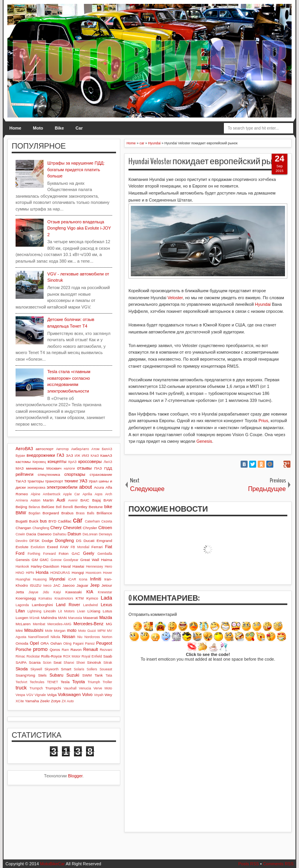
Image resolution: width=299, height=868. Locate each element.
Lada (106, 598)
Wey (108, 695)
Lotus (107, 611)
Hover (108, 573)
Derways (106, 534)
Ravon (76, 650)
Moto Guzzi (87, 631)
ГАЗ (61, 455)
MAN (62, 618)
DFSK (34, 541)
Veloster (175, 298)
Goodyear (71, 560)
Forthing (34, 554)
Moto (38, 128)
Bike (59, 128)
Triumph (94, 682)
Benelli (68, 507)
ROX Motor (72, 656)
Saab (108, 656)
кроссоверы (90, 461)
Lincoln (50, 611)
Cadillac (65, 521)
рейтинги (25, 474)
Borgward (51, 513)
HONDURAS (60, 573)
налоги (69, 468)
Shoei (81, 663)
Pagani (78, 644)
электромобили (62, 487)
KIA (90, 592)
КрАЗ (73, 462)
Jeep (95, 585)
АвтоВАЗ (24, 449)
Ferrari (97, 547)
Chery (56, 528)
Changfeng (41, 528)
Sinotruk (94, 662)
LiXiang (94, 611)
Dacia (31, 534)
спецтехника (49, 474)
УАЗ (83, 481)
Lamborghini (42, 605)
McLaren (23, 624)
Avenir (73, 500)
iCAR (72, 579)
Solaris (79, 669)
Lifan (20, 611)
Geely (89, 553)
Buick (34, 521)
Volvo (87, 694)
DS (79, 541)
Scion (47, 663)
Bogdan (34, 513)
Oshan (56, 643)
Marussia (75, 618)
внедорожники (41, 455)
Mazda (106, 617)
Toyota (79, 682)
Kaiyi (57, 592)
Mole (49, 631)
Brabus (68, 513)
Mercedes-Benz (89, 624)
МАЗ (20, 468)
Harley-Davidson (45, 566)
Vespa (20, 695)
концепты (57, 461)
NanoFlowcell (38, 637)
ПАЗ (98, 468)
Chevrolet (72, 528)
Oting (68, 644)
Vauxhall (70, 688)
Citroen (105, 528)
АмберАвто (80, 449)
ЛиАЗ (108, 462)
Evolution (38, 547)
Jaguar (83, 585)
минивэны (35, 468)
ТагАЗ (21, 481)
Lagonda (22, 605)
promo (40, 649)
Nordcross (92, 637)
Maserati (91, 618)
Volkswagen (69, 694)
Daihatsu (60, 534)
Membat (39, 624)
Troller (107, 682)
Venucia (85, 688)
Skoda (22, 669)
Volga (52, 695)
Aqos (98, 494)
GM (35, 560)
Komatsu (45, 598)
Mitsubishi (34, 630)
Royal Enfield (92, 656)
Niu (80, 637)
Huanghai (23, 579)
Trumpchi (53, 688)
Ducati (89, 541)
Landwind (91, 605)
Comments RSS (278, 864)
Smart (66, 669)
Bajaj (97, 500)
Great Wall (90, 560)
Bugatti (22, 521)
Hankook (22, 566)
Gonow (56, 560)
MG (109, 624)
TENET (52, 682)
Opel (34, 643)
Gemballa (105, 554)
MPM (101, 631)
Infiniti (96, 579)
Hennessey (95, 566)
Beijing (21, 507)
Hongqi (78, 573)
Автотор (62, 449)
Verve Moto (103, 688)
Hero (108, 566)
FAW (64, 547)
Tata (109, 675)
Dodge (47, 541)
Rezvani (106, 650)
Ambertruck (52, 494)
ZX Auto (68, 701)
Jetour (107, 585)
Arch (109, 494)
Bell (59, 507)
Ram (66, 650)
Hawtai (78, 566)
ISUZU (36, 585)
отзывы (84, 468)
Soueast (106, 669)
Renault (91, 649)
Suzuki (73, 675)
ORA (45, 643)
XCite (20, 701)
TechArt (21, 682)
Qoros (55, 650)
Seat (57, 662)
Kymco (92, 598)
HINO (20, 573)
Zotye (56, 701)
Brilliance (104, 513)
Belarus (34, 507)
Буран (20, 456)
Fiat (109, 547)
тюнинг (71, 481)
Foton (64, 553)
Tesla (65, 682)
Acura (99, 487)
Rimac (20, 656)
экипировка (36, 487)
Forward (49, 554)
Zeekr (45, 701)
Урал (93, 481)
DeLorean (90, 534)
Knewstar (105, 592)
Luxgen (22, 618)
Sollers (92, 669)
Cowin (20, 534)
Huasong (40, 579)
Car (79, 128)
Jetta (20, 592)
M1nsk (35, 618)
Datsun (75, 534)
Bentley (81, 507)
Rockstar (33, 656)
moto (72, 630)
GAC (76, 553)
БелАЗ (107, 449)
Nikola (55, 637)
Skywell (36, 669)
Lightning (34, 611)
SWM (87, 675)
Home (15, 128)
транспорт (54, 481)
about (85, 487)
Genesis (204, 441)
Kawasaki (74, 592)
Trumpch (36, 688)
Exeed (53, 547)
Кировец (39, 462)
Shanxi (69, 663)
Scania (35, 662)
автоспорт (45, 449)
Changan (23, 528)
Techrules (37, 682)
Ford (20, 553)
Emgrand (104, 541)
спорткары (75, 474)
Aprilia (87, 494)
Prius (263, 421)
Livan (81, 611)
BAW (108, 500)
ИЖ (77, 456)
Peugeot (104, 643)
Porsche (23, 649)
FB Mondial (80, 547)
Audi (61, 500)
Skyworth (51, 669)
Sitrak (108, 663)
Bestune (96, 507)
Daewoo (44, 534)
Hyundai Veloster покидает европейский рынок (207, 161)
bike (108, 507)
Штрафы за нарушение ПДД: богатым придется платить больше (76, 169)
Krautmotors (64, 598)
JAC (57, 585)
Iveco (47, 586)
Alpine (35, 494)
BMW (21, 513)
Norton (107, 637)
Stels (42, 675)
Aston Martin (42, 500)
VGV (30, 695)
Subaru (56, 675)
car (78, 520)
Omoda (22, 643)
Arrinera (22, 500)
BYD (52, 521)
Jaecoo (69, 585)
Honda (42, 572)
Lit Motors (67, 611)
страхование (101, 474)
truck (21, 688)
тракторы (35, 481)
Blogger (75, 776)
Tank (99, 675)
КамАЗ (106, 455)
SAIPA (21, 662)
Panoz (90, 644)
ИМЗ (85, 456)
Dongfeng (65, 540)
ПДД (108, 468)
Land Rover (68, 605)
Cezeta (107, 521)
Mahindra (49, 618)
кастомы (23, 462)
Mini (19, 630)
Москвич (54, 468)
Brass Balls (85, 513)
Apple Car (71, 494)
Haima (106, 560)
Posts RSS (249, 864)
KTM (80, 598)
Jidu (46, 592)
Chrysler (90, 528)
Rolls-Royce (52, 656)
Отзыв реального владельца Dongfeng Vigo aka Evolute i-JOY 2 (79, 228)
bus (44, 521)
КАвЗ (95, 456)
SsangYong (25, 675)
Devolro (21, 541)
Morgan (60, 631)
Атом (96, 449)
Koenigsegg (26, 598)
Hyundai (263, 304)
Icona (83, 579)
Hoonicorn (93, 573)
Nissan (69, 637)
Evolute (22, 547)
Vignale (40, 695)
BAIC (85, 500)
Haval (66, 566)
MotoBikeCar (53, 864)
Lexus (106, 605)
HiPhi (30, 573)
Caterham (92, 521)
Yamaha (32, 701)
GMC (44, 560)
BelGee (48, 507)
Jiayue (33, 592)
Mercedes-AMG (60, 624)
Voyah (98, 695)
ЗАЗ (69, 455)
